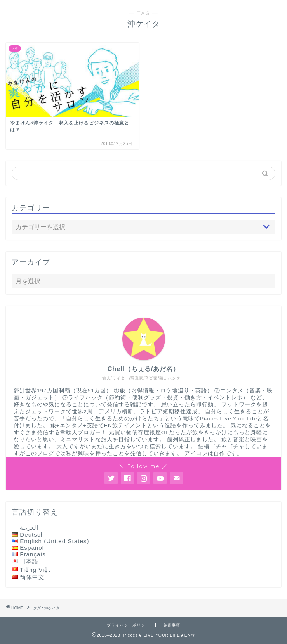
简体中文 (32, 577)
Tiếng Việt (35, 570)
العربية (29, 527)
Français (33, 554)
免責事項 (172, 625)
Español (32, 548)
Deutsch (32, 534)
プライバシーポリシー (128, 625)
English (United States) (54, 541)
